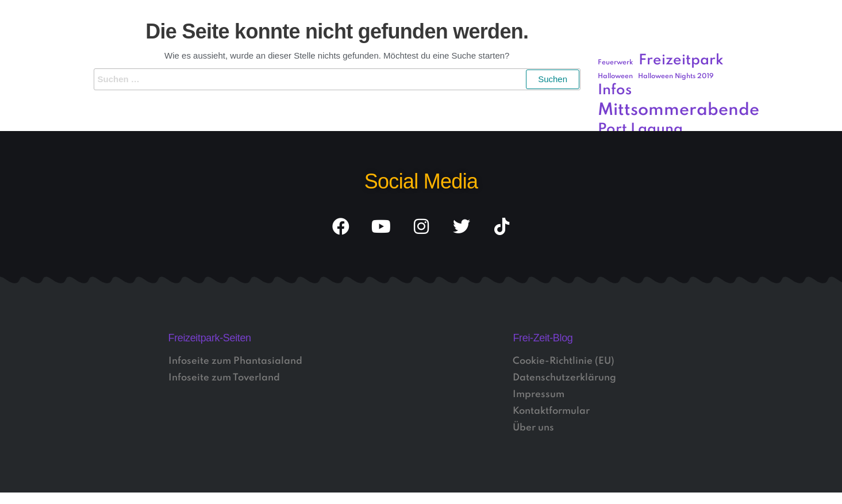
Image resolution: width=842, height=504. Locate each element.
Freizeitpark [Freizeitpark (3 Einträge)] (681, 61)
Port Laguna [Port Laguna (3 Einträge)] (640, 130)
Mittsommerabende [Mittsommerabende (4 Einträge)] (678, 110)
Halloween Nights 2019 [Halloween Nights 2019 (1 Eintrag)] (676, 76)
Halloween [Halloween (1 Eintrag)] (615, 76)
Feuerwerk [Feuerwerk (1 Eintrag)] (616, 63)
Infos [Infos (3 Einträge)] (615, 91)
